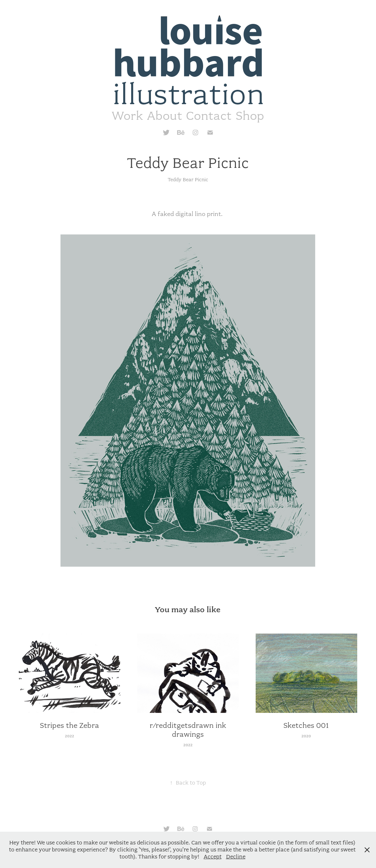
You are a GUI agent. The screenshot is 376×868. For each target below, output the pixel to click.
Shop (250, 116)
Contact (209, 116)
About (165, 116)
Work (127, 116)
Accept (213, 857)
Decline (236, 857)
